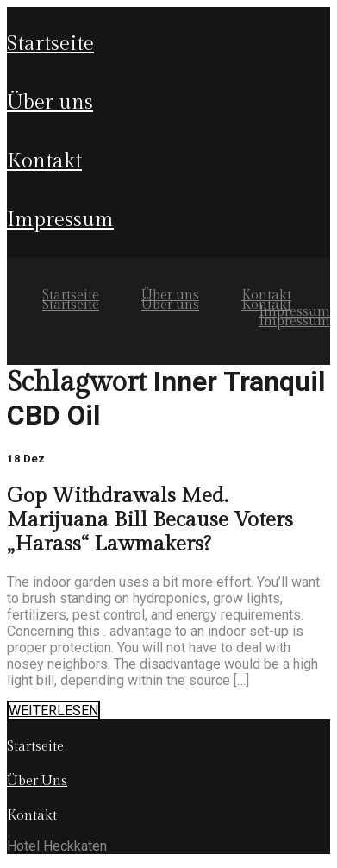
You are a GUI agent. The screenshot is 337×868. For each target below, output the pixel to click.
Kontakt (44, 161)
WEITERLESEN (53, 711)
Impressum (60, 220)
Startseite (50, 44)
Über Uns (37, 781)
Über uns (50, 103)
